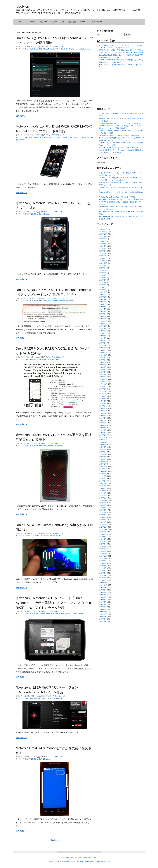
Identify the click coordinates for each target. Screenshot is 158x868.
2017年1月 (103, 406)
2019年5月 (103, 338)
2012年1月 (103, 551)
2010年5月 (103, 600)
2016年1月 (103, 435)
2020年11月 (103, 295)
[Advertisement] (117, 88)
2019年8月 (103, 331)
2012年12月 (103, 525)
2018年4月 (103, 370)
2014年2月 (103, 491)
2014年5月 (103, 483)
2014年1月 (103, 493)
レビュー (43, 22)
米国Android (85, 49)
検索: (99, 35)
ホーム (20, 22)
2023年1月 (103, 256)
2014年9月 (103, 474)
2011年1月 (103, 580)
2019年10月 (103, 326)
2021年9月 (103, 275)
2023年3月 (103, 251)
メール (83, 22)
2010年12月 (103, 583)
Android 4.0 (29, 137)
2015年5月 (103, 454)
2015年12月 (103, 437)
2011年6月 (103, 568)
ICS (61, 536)
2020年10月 (103, 297)
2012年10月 (103, 529)
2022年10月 (103, 263)
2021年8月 (103, 278)
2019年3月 (103, 343)
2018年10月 (103, 355)
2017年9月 (103, 387)
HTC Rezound (53, 301)
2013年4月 (103, 515)
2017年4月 (103, 399)
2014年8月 (103, 476)
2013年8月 (103, 505)
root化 (49, 759)
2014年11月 (103, 469)
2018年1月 (103, 377)
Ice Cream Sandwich (51, 536)
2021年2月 (103, 287)
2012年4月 (103, 544)
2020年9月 (103, 299)
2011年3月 (103, 575)
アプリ (54, 22)
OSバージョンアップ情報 (65, 49)
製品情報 (72, 22)
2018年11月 (103, 353)
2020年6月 (103, 307)
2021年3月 (103, 285)
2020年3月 (103, 314)
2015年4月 (103, 457)
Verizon (77, 49)
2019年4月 (103, 341)
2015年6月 (103, 452)
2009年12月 (103, 612)
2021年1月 (103, 290)
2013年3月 (103, 517)
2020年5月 (103, 309)
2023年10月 (103, 234)
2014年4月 (103, 486)
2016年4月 (103, 428)
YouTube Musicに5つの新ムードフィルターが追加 (117, 197)
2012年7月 (103, 537)
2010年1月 (103, 609)
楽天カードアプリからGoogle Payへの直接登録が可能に (119, 148)
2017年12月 (103, 379)
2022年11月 (103, 261)
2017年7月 (103, 391)
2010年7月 (103, 595)
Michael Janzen (104, 861)
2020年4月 (103, 312)
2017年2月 (103, 404)
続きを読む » (21, 116)
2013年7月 (103, 508)
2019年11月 (103, 324)
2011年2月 (103, 578)
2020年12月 (103, 292)
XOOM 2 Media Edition (74, 614)
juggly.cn (22, 6)
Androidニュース (59, 47)
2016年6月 (103, 423)
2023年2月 (103, 253)
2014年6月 (103, 481)
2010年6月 (103, 597)
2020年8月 (103, 302)
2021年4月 (103, 282)
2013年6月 (103, 510)
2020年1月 (103, 319)
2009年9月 (103, 619)
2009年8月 (103, 621)
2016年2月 (103, 433)
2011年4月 (103, 573)
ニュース (31, 22)
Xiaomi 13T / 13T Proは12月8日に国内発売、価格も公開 (119, 135)
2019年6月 (103, 336)
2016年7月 (103, 420)
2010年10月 (103, 588)
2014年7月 (103, 479)
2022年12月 (103, 258)
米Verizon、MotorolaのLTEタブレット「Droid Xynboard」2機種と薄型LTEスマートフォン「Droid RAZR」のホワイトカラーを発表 (53, 603)
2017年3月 (103, 401)
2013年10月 (103, 500)
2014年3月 (103, 488)
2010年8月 (103, 592)
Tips (62, 22)
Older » (55, 840)
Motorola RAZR (54, 359)
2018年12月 (103, 350)
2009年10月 (103, 617)
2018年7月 (103, 362)
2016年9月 (103, 416)
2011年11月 (103, 556)
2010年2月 (103, 607)
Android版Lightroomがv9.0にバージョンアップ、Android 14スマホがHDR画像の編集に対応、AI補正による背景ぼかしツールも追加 (121, 202)
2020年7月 (103, 304)
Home (18, 33)
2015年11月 (103, 440)
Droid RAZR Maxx (41, 49)
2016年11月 (103, 411)
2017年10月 (103, 384)
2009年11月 (103, 614)
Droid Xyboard (40, 614)
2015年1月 (103, 464)
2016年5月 (103, 425)
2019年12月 (103, 321)
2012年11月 (103, 527)
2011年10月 (103, 558)
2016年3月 (103, 430)
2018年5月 (103, 367)
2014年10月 (103, 471)
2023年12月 (103, 229)
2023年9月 (103, 236)
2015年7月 (103, 450)
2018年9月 (103, 358)
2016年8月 (103, 418)
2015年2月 (103, 462)
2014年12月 (103, 466)
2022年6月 (103, 273)
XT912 (50, 698)
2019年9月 (103, 328)
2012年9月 (103, 532)
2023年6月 (103, 244)
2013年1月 (103, 522)
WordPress (69, 861)
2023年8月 (103, 239)
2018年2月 (103, 374)
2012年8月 (103, 534)
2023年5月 (103, 246)
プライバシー (96, 22)
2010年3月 (103, 604)
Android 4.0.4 (39, 137)
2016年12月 (103, 408)
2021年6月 (103, 280)
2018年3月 (103, 372)
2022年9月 (103, 266)
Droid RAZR (29, 49)
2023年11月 (103, 232)
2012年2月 (103, 549)
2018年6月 (103, 365)
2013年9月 (103, 503)
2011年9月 (103, 561)
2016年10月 (103, 413)
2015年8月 (103, 447)
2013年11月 (103, 498)
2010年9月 (103, 590)
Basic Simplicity (85, 861)
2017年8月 (103, 389)
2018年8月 (103, 360)
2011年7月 (103, 566)
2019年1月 (103, 348)
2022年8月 (103, 268)
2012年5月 (103, 542)
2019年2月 (103, 345)
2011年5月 (103, 571)
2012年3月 (103, 546)
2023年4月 (103, 249)
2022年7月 (103, 270)
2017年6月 (103, 394)
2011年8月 (103, 563)
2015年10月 (103, 442)
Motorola (51, 49)
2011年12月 (103, 554)
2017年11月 (103, 382)
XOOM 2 (62, 614)
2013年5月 (103, 512)
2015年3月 (103, 459)
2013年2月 (103, 520)
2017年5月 (103, 396)
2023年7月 (103, 241)
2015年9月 (103, 445)
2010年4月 (103, 602)
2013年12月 (103, 496)
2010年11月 (103, 585)
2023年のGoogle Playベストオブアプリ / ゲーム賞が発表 (119, 123)
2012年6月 (103, 539)
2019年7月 (103, 333)
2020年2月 (103, 316)
